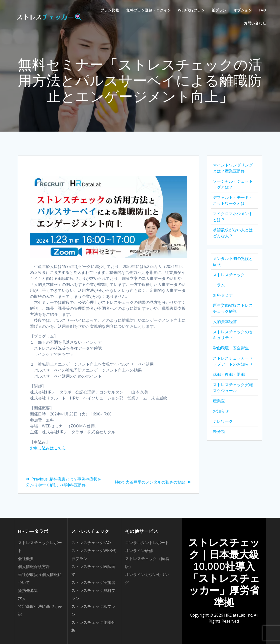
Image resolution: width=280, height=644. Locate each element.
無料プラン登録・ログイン (149, 10)
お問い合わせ (255, 23)
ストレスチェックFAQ (91, 543)
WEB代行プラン (191, 10)
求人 (22, 598)
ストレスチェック (229, 275)
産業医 (219, 401)
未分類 (219, 431)
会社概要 (26, 559)
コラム (219, 285)
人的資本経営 (225, 322)
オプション (243, 10)
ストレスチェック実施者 (93, 582)
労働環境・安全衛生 (231, 348)
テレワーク (223, 421)
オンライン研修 (139, 551)
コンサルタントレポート (147, 543)
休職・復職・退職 (229, 374)
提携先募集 (28, 590)
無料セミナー (225, 295)
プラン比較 (110, 10)
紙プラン (219, 10)
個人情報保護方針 (34, 566)
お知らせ (221, 411)
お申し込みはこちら (48, 448)
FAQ (263, 10)
